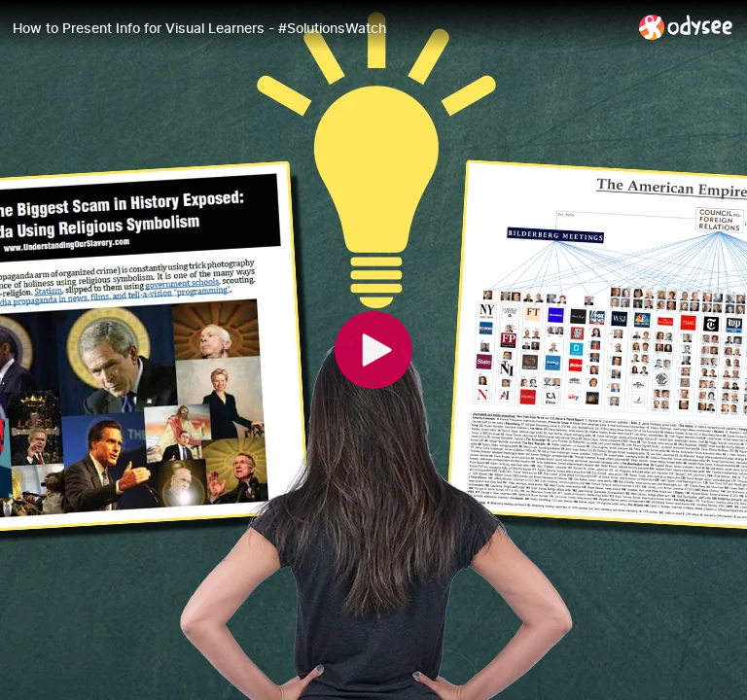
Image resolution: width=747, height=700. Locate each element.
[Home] (686, 27)
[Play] (373, 350)
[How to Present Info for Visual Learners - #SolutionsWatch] (318, 28)
